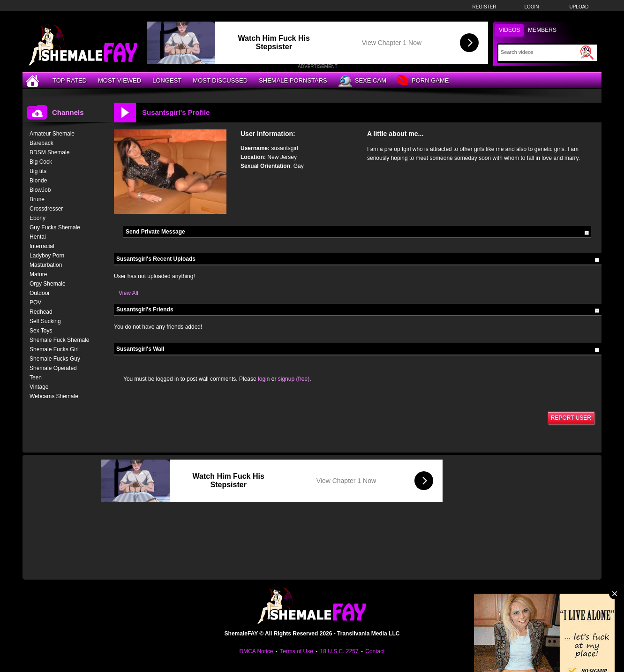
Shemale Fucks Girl (54, 349)
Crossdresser (46, 209)
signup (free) (294, 379)
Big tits (38, 171)
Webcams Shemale (54, 396)
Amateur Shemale (52, 134)
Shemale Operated (53, 368)
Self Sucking (45, 321)
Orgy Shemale (48, 284)
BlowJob (40, 190)
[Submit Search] (587, 53)
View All (128, 293)
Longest (167, 80)
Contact (375, 651)
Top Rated (70, 80)
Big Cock (41, 162)
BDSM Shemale (49, 152)
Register (484, 7)
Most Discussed (220, 80)
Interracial (42, 246)
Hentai (38, 237)
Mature (38, 274)
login (264, 379)
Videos (509, 30)
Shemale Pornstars (293, 80)
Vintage (39, 387)
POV (35, 302)
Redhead (41, 312)
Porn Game (423, 81)
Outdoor (40, 293)
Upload (579, 7)
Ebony (38, 218)
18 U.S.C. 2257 (339, 651)
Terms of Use (297, 651)
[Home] (34, 80)
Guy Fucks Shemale (55, 227)
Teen (36, 378)
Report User (571, 418)
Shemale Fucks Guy (55, 359)
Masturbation (46, 265)
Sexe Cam (362, 81)
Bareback (41, 143)
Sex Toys (41, 331)
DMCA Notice (256, 651)
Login (531, 7)
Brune (37, 199)
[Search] (539, 52)
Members (542, 30)
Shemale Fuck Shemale (59, 340)
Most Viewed (120, 80)
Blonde (38, 181)
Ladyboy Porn (47, 256)
